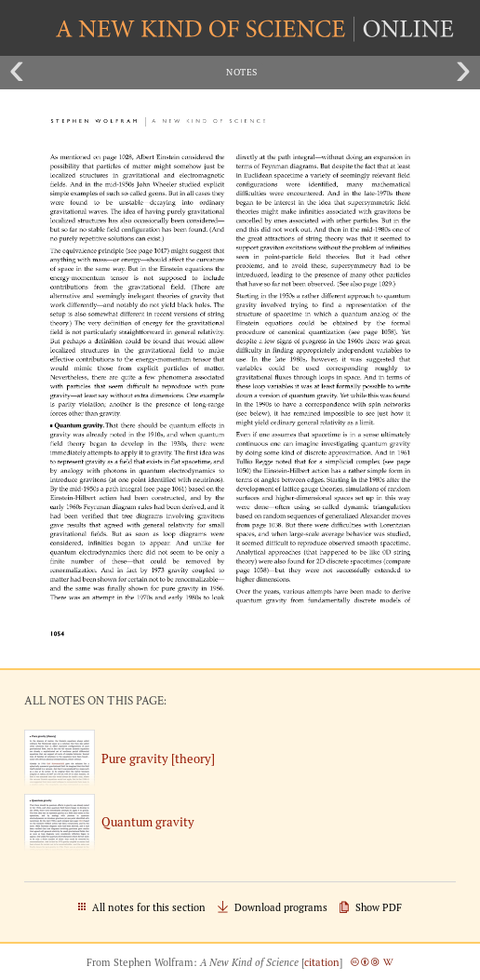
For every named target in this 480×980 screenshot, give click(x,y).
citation (322, 962)
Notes (241, 72)
